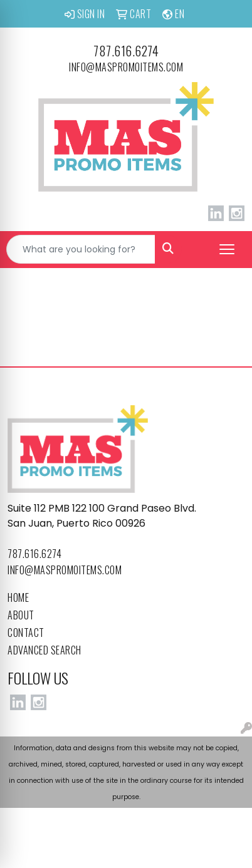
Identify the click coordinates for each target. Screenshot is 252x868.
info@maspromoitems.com (126, 67)
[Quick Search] (81, 249)
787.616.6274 (126, 51)
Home (18, 597)
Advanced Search (45, 650)
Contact (26, 633)
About (21, 615)
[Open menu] (227, 249)
